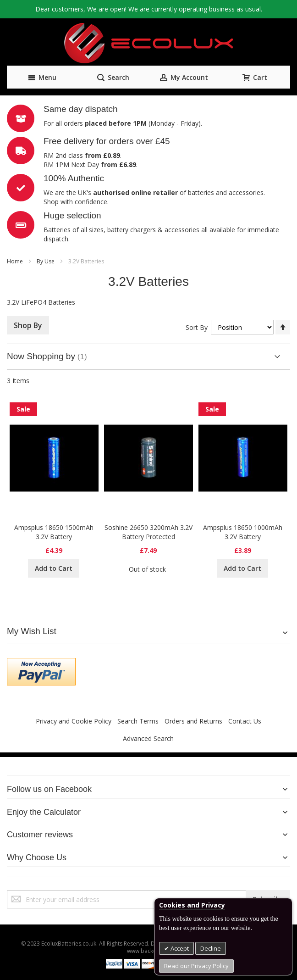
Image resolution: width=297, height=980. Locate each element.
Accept (179, 948)
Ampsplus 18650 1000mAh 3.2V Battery (243, 532)
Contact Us (245, 721)
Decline (211, 948)
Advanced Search (148, 738)
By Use (46, 261)
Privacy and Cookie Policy (74, 721)
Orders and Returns (193, 721)
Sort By (197, 327)
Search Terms (138, 721)
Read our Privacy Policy (196, 966)
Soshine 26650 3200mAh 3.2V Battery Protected (148, 532)
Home (16, 261)
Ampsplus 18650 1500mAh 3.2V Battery (54, 532)
